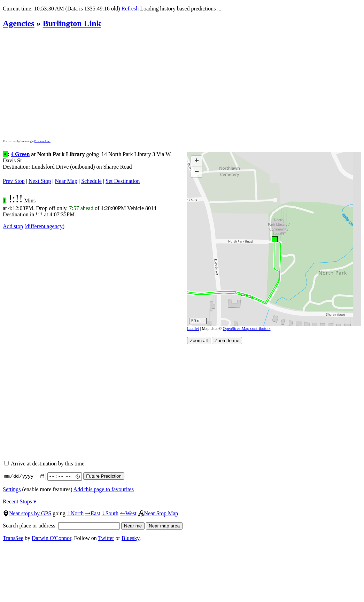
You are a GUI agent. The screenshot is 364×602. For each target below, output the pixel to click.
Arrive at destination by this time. (45, 464)
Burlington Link (72, 23)
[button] (274, 239)
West (128, 513)
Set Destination (123, 181)
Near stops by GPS (27, 513)
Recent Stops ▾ (20, 501)
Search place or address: (61, 526)
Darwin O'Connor (52, 538)
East (93, 513)
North (75, 513)
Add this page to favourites (104, 489)
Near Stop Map (158, 513)
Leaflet (193, 329)
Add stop (13, 226)
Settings (12, 489)
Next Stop (40, 181)
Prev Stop (14, 181)
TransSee (13, 538)
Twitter (106, 538)
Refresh (130, 9)
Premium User (42, 141)
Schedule (91, 181)
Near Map (66, 181)
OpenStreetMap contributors (247, 329)
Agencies (19, 23)
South (110, 513)
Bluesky (130, 538)
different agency (45, 226)
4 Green (20, 154)
